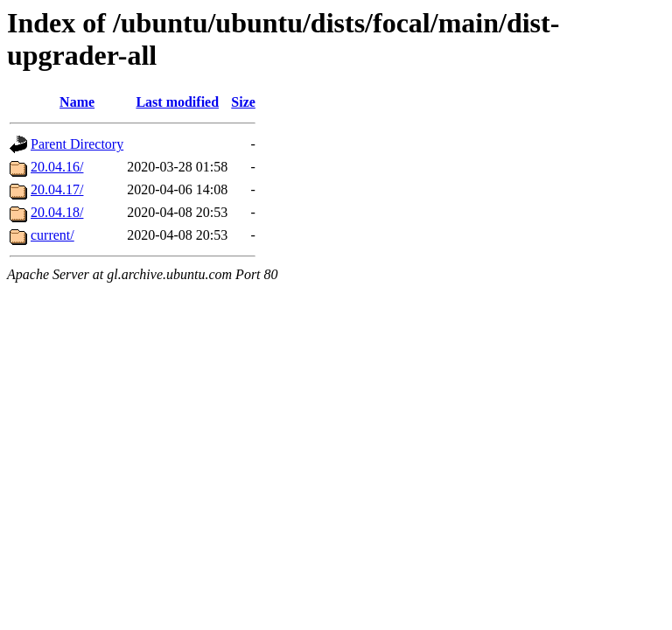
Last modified (177, 102)
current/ (52, 235)
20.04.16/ (57, 167)
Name (77, 102)
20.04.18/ (57, 212)
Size (243, 102)
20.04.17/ (57, 189)
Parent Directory (77, 144)
